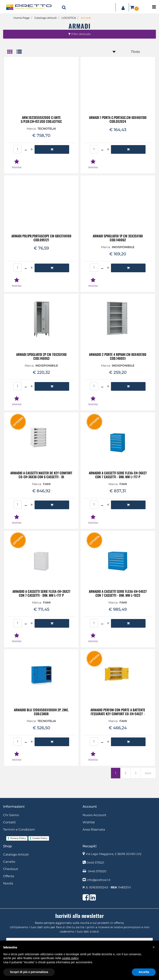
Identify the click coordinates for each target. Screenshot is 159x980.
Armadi (86, 18)
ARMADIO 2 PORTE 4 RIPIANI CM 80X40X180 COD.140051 (118, 356)
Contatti (9, 822)
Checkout (11, 869)
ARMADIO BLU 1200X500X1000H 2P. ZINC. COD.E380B (41, 712)
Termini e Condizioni (19, 829)
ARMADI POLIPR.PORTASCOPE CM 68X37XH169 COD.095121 (41, 238)
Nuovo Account (94, 815)
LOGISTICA (69, 18)
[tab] (12, 52)
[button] (64, 7)
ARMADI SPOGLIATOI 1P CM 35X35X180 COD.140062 (118, 238)
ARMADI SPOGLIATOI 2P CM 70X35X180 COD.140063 (41, 356)
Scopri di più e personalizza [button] (29, 972)
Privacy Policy (18, 838)
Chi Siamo (11, 815)
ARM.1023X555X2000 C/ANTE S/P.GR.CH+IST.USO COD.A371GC (41, 120)
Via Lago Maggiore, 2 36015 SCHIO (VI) (114, 854)
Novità (8, 883)
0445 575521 (95, 863)
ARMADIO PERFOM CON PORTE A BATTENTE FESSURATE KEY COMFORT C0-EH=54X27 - (118, 712)
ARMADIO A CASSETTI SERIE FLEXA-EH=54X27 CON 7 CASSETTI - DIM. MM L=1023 (118, 593)
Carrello (9, 862)
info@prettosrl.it (99, 880)
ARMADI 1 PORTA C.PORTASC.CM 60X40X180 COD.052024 (118, 120)
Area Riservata (94, 829)
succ (148, 773)
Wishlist (89, 822)
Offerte (9, 876)
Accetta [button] (144, 972)
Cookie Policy (40, 838)
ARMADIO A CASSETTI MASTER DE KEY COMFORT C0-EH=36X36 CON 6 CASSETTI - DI (41, 475)
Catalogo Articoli (46, 18)
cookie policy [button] (70, 958)
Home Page (22, 18)
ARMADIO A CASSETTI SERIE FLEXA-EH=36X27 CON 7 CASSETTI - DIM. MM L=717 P (118, 475)
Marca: (31, 129)
